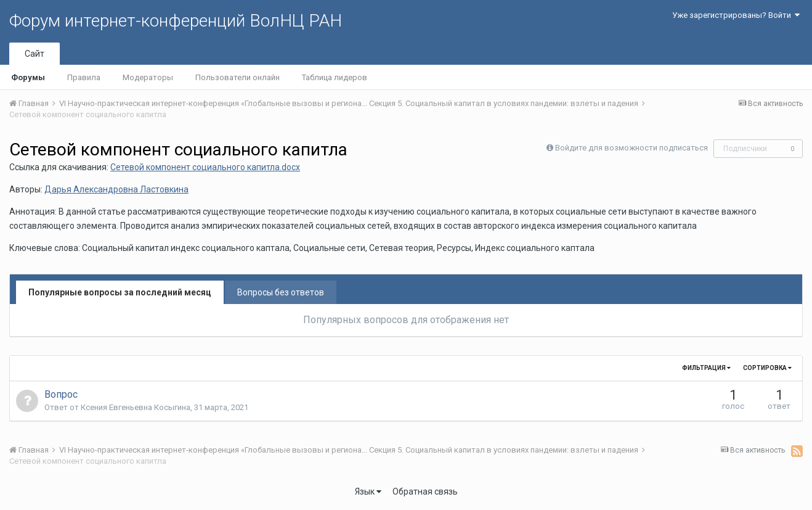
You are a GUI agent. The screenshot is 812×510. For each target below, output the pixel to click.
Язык (368, 491)
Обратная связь (425, 491)
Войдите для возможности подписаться (631, 148)
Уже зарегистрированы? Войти (736, 15)
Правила (84, 77)
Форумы (28, 77)
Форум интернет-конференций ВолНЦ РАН (176, 21)
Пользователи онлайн (238, 77)
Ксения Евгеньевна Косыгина (136, 407)
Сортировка (767, 368)
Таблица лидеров (335, 77)
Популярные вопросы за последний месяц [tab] (120, 292)
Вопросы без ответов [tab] (281, 292)
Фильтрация (706, 368)
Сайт (35, 54)
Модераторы (148, 77)
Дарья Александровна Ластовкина (116, 189)
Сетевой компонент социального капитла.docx (205, 167)
